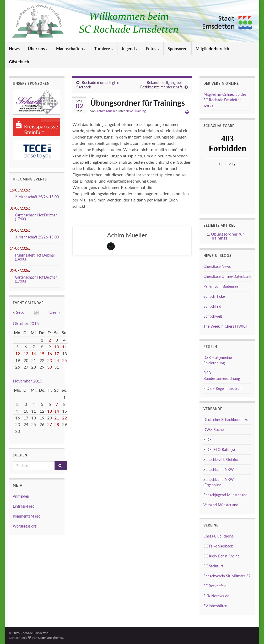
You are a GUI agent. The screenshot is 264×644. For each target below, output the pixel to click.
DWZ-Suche (214, 430)
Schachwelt (213, 316)
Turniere (104, 48)
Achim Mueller (107, 111)
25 (64, 360)
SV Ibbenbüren (215, 606)
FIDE (208, 440)
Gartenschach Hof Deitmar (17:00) (36, 217)
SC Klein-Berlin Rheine (221, 556)
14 (34, 353)
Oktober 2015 (26, 323)
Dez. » (55, 312)
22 (64, 418)
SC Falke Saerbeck (218, 546)
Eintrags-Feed (24, 506)
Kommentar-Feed (27, 516)
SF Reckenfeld (215, 586)
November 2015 (28, 381)
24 (57, 360)
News (14, 48)
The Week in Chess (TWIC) (225, 326)
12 (18, 353)
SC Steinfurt (213, 566)
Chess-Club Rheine (219, 536)
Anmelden (21, 496)
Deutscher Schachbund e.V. (226, 420)
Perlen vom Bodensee (221, 286)
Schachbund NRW (219, 469)
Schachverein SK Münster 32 (227, 576)
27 (50, 424)
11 (64, 347)
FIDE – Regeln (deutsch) (223, 388)
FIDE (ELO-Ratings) (219, 449)
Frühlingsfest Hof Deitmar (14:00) (35, 257)
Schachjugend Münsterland (225, 495)
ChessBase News (217, 266)
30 (50, 367)
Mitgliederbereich (212, 48)
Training (140, 111)
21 (57, 418)
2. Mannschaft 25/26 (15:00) (37, 197)
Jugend (130, 48)
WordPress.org (25, 526)
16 (50, 353)
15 (42, 353)
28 (57, 424)
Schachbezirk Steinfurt (222, 459)
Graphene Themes (51, 638)
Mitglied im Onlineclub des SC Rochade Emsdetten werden (225, 100)
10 (57, 347)
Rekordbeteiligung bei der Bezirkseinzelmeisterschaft (164, 85)
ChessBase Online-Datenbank (227, 276)
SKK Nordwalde (216, 596)
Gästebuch (19, 62)
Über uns (38, 48)
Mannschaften (71, 48)
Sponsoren (177, 48)
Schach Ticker (215, 296)
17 (57, 353)
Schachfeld (212, 306)
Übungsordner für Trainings (228, 236)
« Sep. (18, 312)
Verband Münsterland (221, 505)
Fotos (153, 48)
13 (26, 353)
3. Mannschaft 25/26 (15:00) (37, 237)
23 (50, 360)
